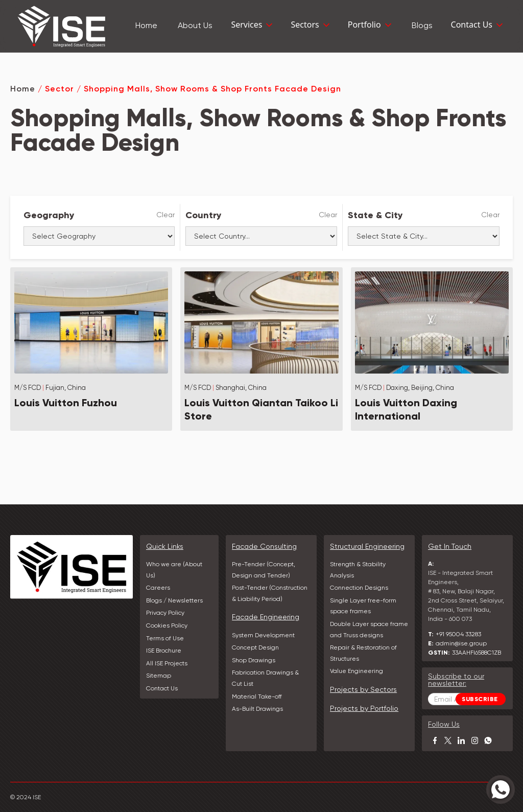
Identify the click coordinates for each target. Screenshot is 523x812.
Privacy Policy (165, 613)
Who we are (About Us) (174, 570)
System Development (263, 635)
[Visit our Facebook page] (435, 740)
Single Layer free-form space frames (363, 606)
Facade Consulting (264, 546)
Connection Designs (359, 588)
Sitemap (159, 676)
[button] (253, 26)
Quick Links (165, 546)
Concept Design (255, 647)
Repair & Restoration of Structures (363, 653)
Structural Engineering (367, 546)
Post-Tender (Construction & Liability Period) (270, 593)
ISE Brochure (164, 651)
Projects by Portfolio (364, 708)
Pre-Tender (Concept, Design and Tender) (264, 570)
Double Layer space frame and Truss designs (369, 630)
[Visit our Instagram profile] (474, 740)
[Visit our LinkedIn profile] (461, 740)
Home (23, 89)
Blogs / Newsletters (174, 600)
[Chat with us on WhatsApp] (488, 740)
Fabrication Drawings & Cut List (265, 678)
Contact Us (162, 688)
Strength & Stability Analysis (358, 570)
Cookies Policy (167, 625)
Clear (165, 215)
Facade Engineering (266, 617)
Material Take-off (257, 697)
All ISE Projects (167, 663)
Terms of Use (165, 638)
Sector (60, 89)
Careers (158, 588)
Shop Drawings (254, 660)
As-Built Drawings (257, 709)
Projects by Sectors (363, 689)
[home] (61, 26)
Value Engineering (356, 671)
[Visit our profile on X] (448, 740)
